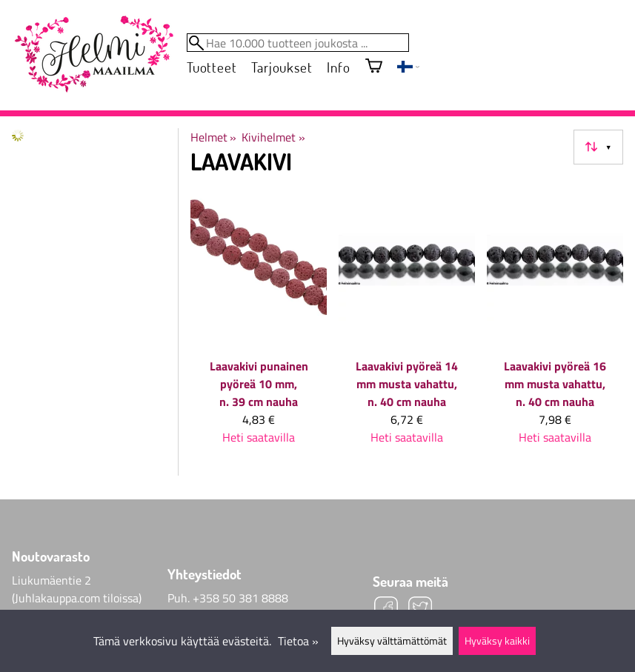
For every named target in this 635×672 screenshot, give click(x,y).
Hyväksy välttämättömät (392, 641)
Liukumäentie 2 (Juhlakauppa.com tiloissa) (77, 589)
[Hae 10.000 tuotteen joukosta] (298, 43)
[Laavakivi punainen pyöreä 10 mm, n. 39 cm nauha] (259, 325)
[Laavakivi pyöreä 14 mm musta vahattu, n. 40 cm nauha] (407, 325)
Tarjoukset (282, 67)
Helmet (213, 137)
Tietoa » (298, 641)
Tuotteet (212, 67)
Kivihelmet (273, 137)
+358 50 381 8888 (240, 598)
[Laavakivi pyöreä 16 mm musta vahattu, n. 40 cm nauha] (555, 325)
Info (338, 67)
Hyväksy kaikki (497, 641)
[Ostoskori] (374, 67)
